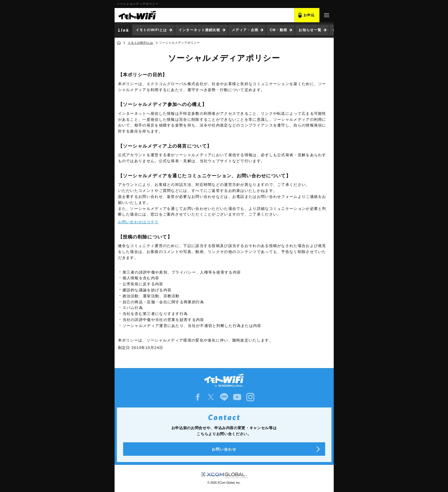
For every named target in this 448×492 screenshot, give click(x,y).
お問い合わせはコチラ (138, 222)
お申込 (309, 15)
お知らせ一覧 (310, 30)
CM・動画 (278, 30)
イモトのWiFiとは (151, 30)
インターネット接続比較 (199, 30)
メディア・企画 (245, 30)
